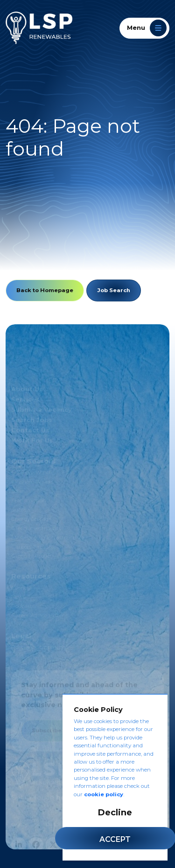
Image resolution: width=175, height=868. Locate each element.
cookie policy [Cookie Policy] (104, 794)
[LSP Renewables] (39, 28)
